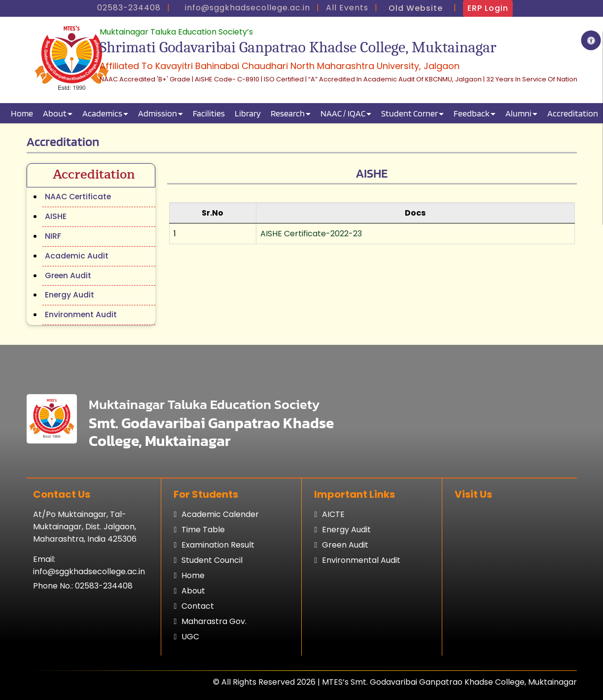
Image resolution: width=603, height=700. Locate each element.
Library (248, 113)
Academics (102, 113)
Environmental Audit (361, 560)
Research (288, 113)
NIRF (53, 236)
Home (22, 113)
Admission (158, 113)
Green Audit (68, 276)
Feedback (472, 113)
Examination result (218, 545)
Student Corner (409, 113)
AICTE (333, 514)
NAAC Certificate (78, 197)
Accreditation (573, 113)
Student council (212, 560)
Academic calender (220, 514)
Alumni (518, 113)
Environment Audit (81, 314)
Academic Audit (77, 256)
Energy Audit (70, 295)
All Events (347, 8)
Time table (203, 530)
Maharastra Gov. (214, 621)
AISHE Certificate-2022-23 (311, 234)
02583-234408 (104, 586)
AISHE (56, 216)
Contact (198, 606)
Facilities (209, 113)
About (55, 113)
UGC (190, 637)
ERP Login (488, 8)
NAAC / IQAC (343, 113)
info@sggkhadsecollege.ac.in (89, 571)
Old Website (416, 8)
